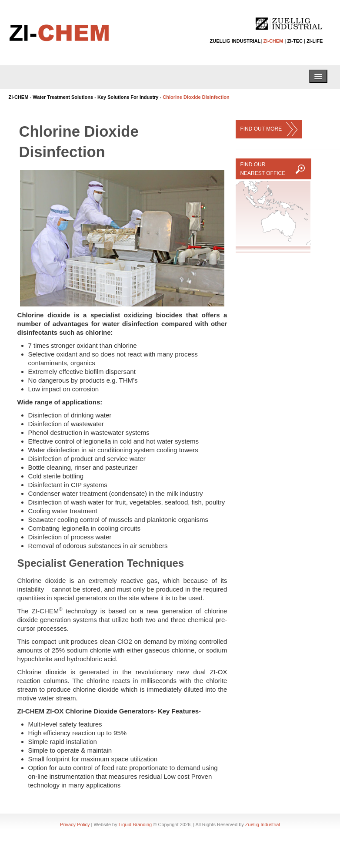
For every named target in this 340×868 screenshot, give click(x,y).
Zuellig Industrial (263, 824)
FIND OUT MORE (269, 129)
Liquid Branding (135, 824)
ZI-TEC (295, 41)
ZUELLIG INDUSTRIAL (235, 41)
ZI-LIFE (315, 41)
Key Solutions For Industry (128, 97)
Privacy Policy (75, 824)
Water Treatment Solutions (63, 97)
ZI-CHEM (273, 41)
